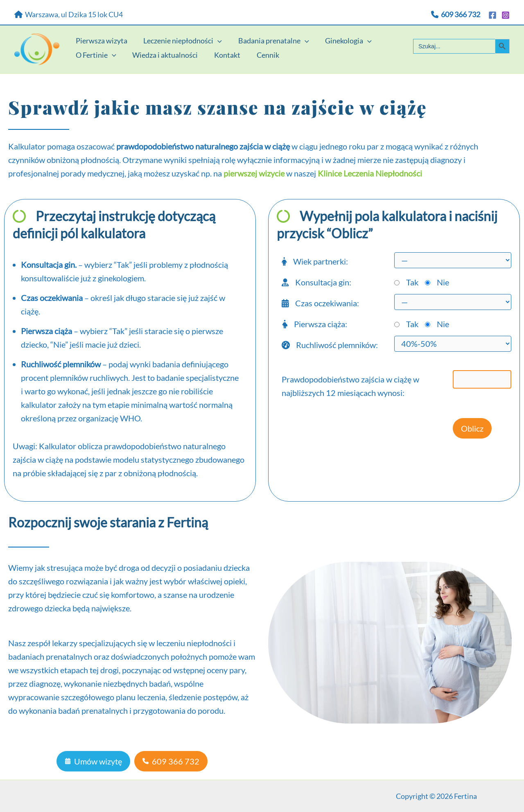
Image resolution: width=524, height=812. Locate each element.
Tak (412, 282)
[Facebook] (492, 15)
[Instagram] (506, 15)
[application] (216, 36)
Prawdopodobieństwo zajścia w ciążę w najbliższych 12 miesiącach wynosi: (350, 386)
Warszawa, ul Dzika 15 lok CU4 (69, 14)
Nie (443, 282)
